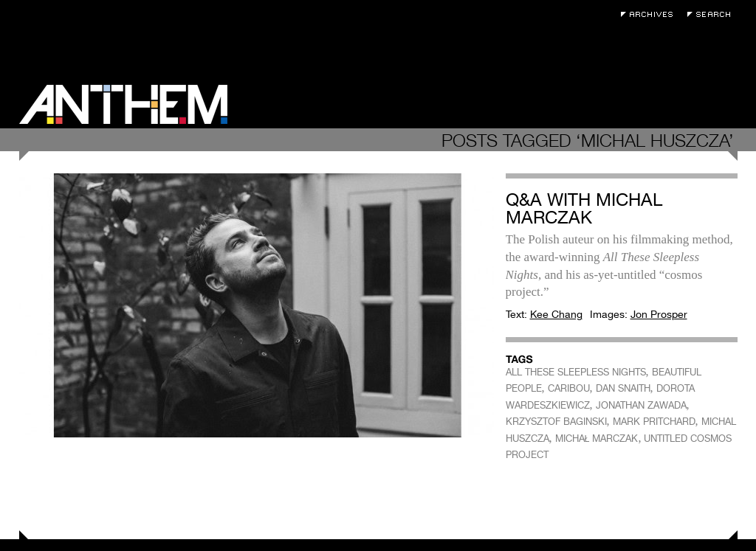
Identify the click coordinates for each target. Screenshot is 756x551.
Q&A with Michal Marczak (584, 208)
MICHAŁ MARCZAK (597, 439)
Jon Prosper (659, 314)
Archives (650, 14)
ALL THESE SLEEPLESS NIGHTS (576, 372)
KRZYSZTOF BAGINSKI (556, 422)
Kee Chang (556, 314)
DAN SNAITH (623, 388)
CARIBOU (569, 388)
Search (712, 14)
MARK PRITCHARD (654, 422)
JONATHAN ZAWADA (641, 405)
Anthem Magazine (123, 104)
